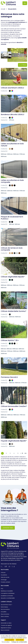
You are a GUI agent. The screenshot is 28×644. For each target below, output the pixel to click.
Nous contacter (5, 630)
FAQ (2, 589)
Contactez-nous (8, 528)
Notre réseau (4, 607)
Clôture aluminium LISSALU (12, 88)
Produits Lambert (6, 582)
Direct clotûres (5, 616)
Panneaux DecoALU (9, 377)
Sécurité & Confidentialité (8, 598)
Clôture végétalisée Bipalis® (13, 277)
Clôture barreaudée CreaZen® (14, 406)
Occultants (4, 575)
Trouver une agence (6, 625)
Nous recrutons (5, 614)
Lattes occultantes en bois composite (12, 181)
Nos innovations (5, 609)
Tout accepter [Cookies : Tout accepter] (10, 640)
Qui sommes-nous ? (6, 605)
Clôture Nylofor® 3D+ (10, 340)
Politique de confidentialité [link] (19, 642)
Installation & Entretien (7, 596)
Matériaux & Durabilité (7, 591)
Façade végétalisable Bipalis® (14, 441)
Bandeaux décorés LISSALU (13, 114)
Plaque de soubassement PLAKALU (12, 218)
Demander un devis (6, 623)
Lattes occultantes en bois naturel (12, 145)
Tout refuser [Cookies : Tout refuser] (20, 640)
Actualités (4, 612)
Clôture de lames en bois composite (12, 249)
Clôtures (3, 573)
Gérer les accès (5, 577)
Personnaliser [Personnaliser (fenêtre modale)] (6, 642)
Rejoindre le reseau (6, 628)
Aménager (4, 580)
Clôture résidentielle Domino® (14, 311)
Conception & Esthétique (8, 593)
